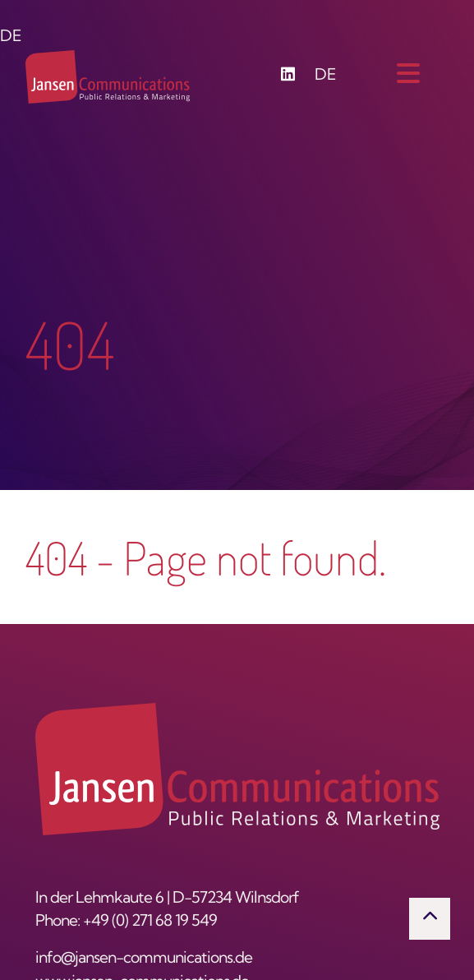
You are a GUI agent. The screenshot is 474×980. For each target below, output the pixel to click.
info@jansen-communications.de (144, 959)
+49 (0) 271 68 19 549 (150, 922)
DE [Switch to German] (11, 37)
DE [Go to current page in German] (326, 76)
